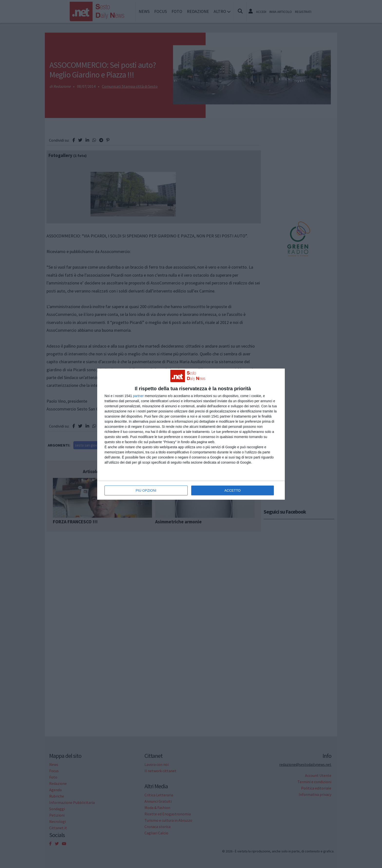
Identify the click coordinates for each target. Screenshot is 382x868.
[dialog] (191, 434)
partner (138, 396)
